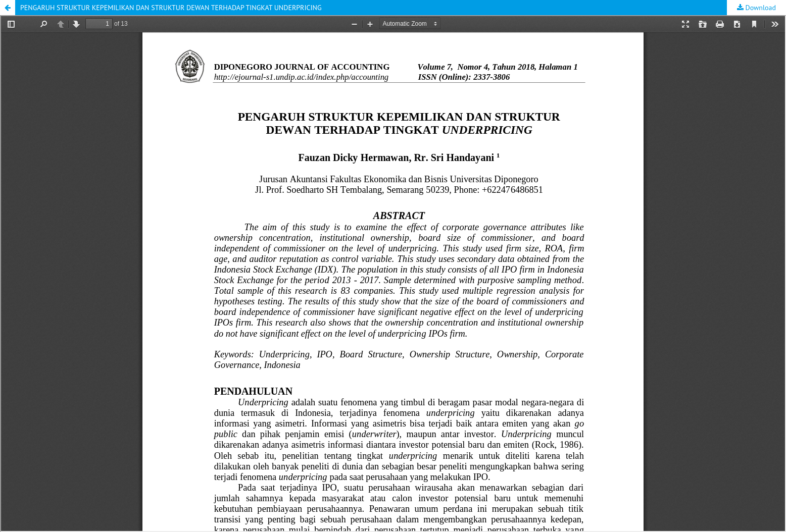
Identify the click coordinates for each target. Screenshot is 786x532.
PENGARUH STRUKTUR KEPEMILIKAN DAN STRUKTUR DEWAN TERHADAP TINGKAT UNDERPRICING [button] (171, 8)
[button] (8, 8)
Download (760, 8)
